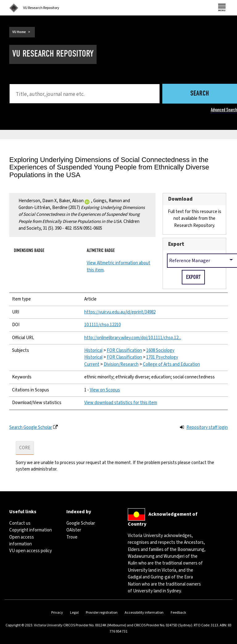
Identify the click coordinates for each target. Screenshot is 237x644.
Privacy (57, 613)
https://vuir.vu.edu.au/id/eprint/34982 (120, 312)
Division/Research (121, 364)
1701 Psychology (162, 357)
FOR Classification (124, 350)
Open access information (22, 541)
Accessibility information (144, 613)
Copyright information (31, 530)
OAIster (74, 530)
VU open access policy (31, 551)
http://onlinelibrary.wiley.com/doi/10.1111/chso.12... (133, 338)
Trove (72, 537)
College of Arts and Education (171, 364)
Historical (93, 350)
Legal (74, 613)
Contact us (20, 523)
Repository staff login (207, 427)
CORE (25, 448)
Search (200, 94)
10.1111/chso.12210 (102, 325)
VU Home (19, 32)
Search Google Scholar (31, 427)
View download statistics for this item (121, 403)
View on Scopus (105, 390)
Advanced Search (224, 110)
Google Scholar (81, 523)
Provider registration (102, 613)
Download (180, 199)
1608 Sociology (160, 350)
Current (92, 364)
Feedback (178, 613)
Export (176, 244)
